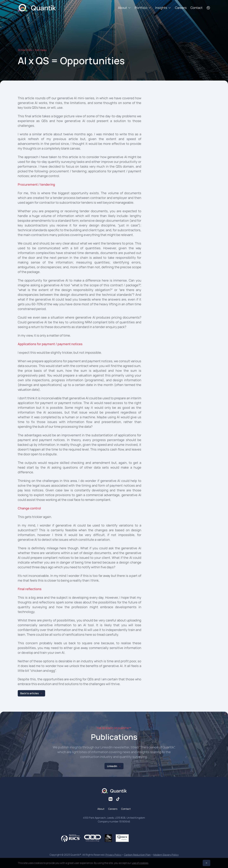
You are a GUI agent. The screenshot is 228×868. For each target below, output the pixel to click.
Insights (163, 8)
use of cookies (140, 863)
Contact (196, 8)
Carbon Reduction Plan (137, 855)
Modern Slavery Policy (166, 855)
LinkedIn (112, 766)
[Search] (208, 8)
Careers (181, 8)
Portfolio (143, 8)
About (124, 8)
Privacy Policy (113, 855)
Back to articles (30, 693)
